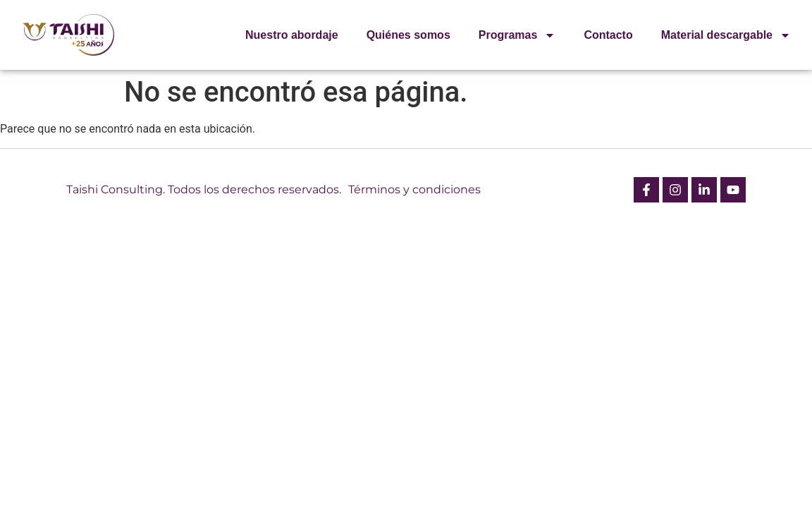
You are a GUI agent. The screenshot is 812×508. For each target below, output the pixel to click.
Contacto (608, 35)
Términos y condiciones (414, 189)
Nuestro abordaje (292, 35)
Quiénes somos (408, 35)
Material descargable (726, 35)
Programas (517, 35)
